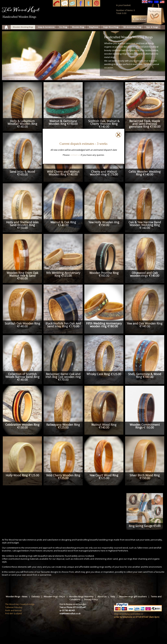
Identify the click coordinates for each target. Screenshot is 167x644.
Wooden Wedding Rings (23, 27)
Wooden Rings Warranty (81, 596)
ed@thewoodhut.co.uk (70, 614)
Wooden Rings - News (17, 596)
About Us (102, 596)
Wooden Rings (78, 27)
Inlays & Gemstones (46, 27)
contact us (75, 155)
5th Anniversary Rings (132, 27)
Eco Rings (63, 27)
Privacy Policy (91, 599)
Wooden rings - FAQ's (54, 596)
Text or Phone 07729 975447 (73, 607)
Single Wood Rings (111, 27)
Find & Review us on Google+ (73, 604)
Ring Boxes (94, 27)
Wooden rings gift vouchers (133, 596)
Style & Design (152, 27)
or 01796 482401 (67, 610)
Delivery (36, 596)
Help (113, 596)
